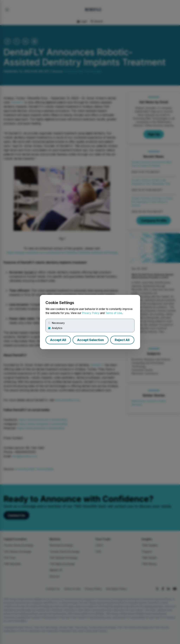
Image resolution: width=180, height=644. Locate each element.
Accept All (58, 340)
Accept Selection (91, 340)
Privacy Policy (91, 313)
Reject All (122, 340)
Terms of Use (114, 313)
